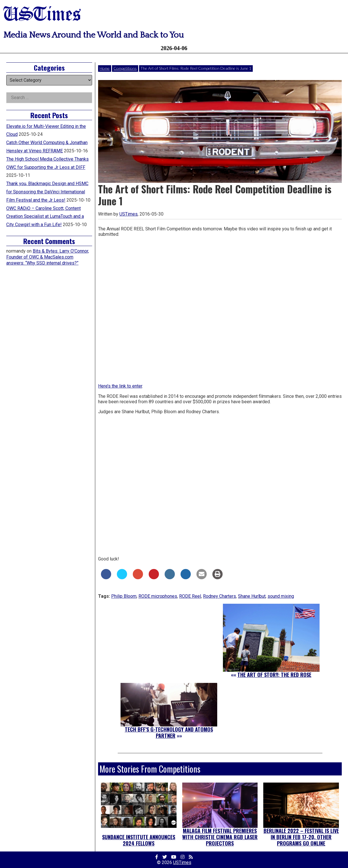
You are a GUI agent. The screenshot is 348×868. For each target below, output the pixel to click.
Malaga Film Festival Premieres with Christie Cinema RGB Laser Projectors (220, 837)
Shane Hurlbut (252, 596)
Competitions (125, 68)
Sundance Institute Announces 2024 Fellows (139, 840)
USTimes (42, 15)
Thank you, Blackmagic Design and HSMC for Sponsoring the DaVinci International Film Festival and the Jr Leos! (47, 192)
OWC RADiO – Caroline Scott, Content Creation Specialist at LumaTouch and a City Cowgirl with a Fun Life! (45, 217)
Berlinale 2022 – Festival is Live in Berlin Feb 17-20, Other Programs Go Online (301, 837)
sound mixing (281, 596)
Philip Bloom (124, 596)
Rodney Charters (219, 596)
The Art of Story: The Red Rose (274, 675)
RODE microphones (158, 596)
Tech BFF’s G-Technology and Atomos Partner (169, 732)
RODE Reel (190, 596)
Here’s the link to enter (120, 386)
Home (105, 68)
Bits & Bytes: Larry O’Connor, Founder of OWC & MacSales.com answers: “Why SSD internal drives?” (48, 257)
